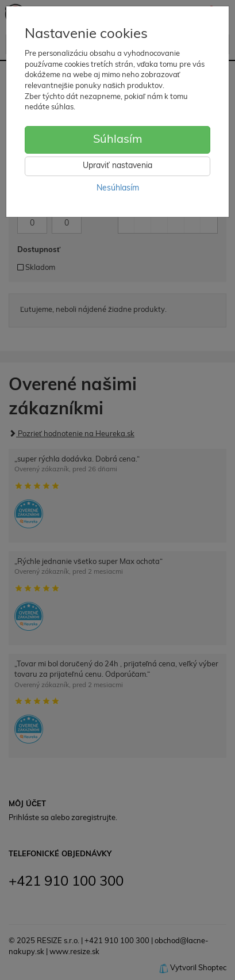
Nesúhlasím (118, 188)
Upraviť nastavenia (117, 166)
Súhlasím (118, 140)
